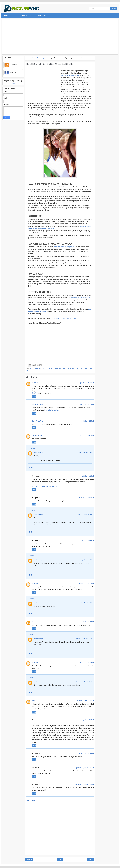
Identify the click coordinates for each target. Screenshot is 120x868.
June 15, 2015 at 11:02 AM (86, 720)
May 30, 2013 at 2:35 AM (87, 421)
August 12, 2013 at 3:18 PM (86, 662)
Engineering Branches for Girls (54, 368)
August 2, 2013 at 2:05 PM (86, 583)
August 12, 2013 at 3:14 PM (86, 622)
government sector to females (70, 75)
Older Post (91, 859)
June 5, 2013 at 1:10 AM (87, 476)
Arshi (33, 701)
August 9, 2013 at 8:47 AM (84, 560)
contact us (27, 16)
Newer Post (29, 859)
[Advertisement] (60, 37)
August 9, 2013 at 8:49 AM (84, 603)
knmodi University (37, 404)
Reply (34, 396)
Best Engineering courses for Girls (38, 368)
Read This (35, 393)
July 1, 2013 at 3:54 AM (87, 541)
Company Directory (43, 16)
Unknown (35, 383)
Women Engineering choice (40, 58)
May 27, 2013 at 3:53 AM (87, 404)
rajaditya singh (38, 452)
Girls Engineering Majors (82, 368)
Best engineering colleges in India (65, 318)
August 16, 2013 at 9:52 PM (84, 639)
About (15, 16)
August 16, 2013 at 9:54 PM (84, 682)
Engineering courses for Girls (68, 368)
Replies (32, 448)
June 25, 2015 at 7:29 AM (87, 753)
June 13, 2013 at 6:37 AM (85, 515)
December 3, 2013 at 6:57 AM (85, 701)
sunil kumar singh (37, 435)
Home (6, 16)
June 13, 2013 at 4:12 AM (87, 498)
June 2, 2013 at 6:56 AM (87, 435)
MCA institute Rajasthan (52, 410)
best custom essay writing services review (45, 486)
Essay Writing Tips (37, 421)
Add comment (32, 800)
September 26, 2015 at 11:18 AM (84, 784)
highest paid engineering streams (65, 247)
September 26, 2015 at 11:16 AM (84, 768)
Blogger (13, 83)
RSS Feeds (14, 65)
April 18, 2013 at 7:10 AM (87, 383)
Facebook (13, 72)
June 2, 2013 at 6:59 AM (85, 452)
